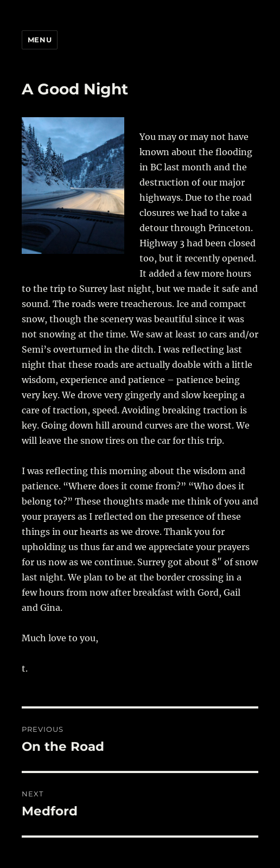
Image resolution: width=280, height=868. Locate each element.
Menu (40, 40)
